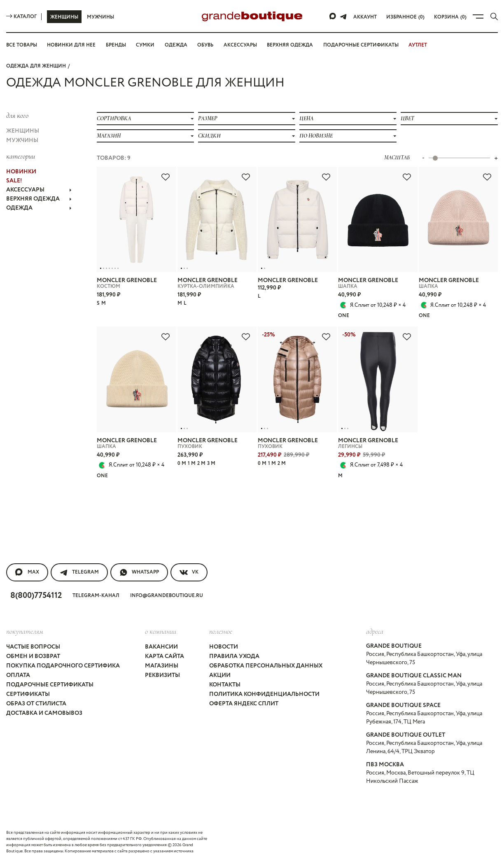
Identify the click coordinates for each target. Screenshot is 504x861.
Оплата (18, 675)
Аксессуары (240, 45)
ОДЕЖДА (39, 208)
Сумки (145, 45)
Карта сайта (164, 656)
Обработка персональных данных (266, 666)
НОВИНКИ (21, 172)
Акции (220, 675)
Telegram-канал (96, 596)
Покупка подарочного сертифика (63, 666)
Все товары (22, 45)
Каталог (21, 17)
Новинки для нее (71, 45)
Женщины (64, 17)
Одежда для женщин (36, 66)
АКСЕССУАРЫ (39, 190)
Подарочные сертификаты (361, 45)
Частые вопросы (33, 647)
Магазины (162, 666)
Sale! (14, 181)
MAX (27, 572)
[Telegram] (343, 16)
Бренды (116, 45)
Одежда (176, 45)
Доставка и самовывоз (44, 713)
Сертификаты (28, 694)
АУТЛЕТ (418, 45)
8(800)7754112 (36, 596)
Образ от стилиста (36, 704)
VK (189, 572)
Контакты (225, 685)
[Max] (333, 16)
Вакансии (161, 647)
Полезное (221, 631)
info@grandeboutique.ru (167, 596)
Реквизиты (162, 675)
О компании (161, 631)
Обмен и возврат (33, 656)
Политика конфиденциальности (264, 694)
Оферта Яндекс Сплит (244, 704)
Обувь (205, 45)
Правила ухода (234, 656)
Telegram (79, 572)
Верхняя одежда (290, 45)
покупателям (25, 631)
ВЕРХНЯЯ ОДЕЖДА (39, 199)
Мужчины (100, 17)
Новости (224, 647)
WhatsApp (139, 572)
